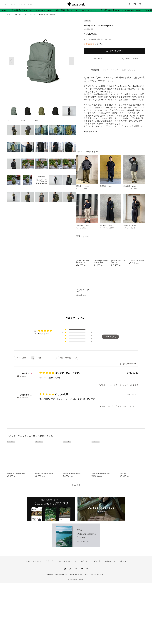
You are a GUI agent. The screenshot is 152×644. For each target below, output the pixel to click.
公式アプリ (50, 622)
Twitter (70, 630)
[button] (72, 61)
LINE (82, 630)
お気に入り (135, 5)
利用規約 (50, 635)
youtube (87, 630)
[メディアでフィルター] (68, 419)
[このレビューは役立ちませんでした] (136, 446)
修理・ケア (85, 622)
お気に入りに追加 (132, 59)
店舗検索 (97, 622)
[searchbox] (22, 418)
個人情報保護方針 (61, 635)
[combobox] (46, 419)
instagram (65, 630)
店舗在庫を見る (98, 59)
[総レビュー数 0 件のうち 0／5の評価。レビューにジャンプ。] (94, 44)
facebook (76, 630)
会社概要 (123, 622)
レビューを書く (110, 397)
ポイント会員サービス (67, 622)
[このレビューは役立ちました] (131, 446)
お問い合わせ (110, 622)
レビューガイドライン (98, 635)
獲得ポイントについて (105, 39)
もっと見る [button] (76, 546)
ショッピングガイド (33, 622)
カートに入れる (116, 51)
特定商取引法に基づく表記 (79, 635)
